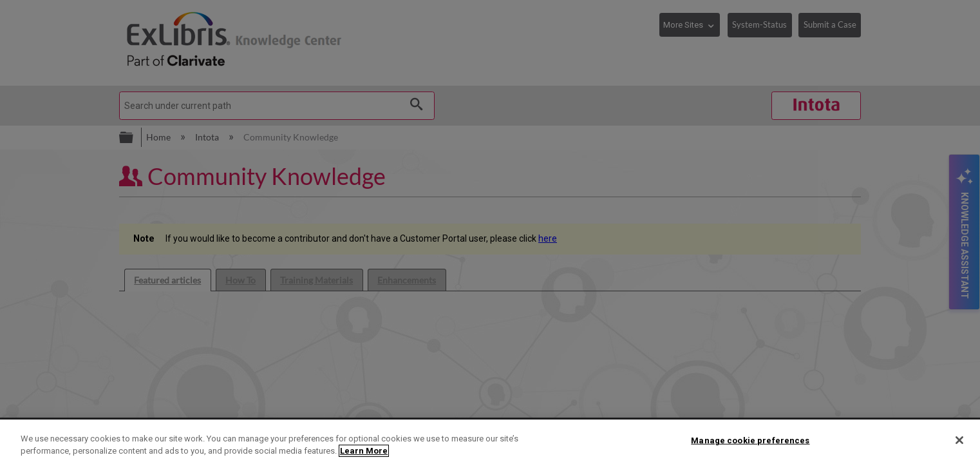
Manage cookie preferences (750, 440)
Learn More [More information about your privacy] (364, 451)
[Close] (959, 440)
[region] (490, 442)
